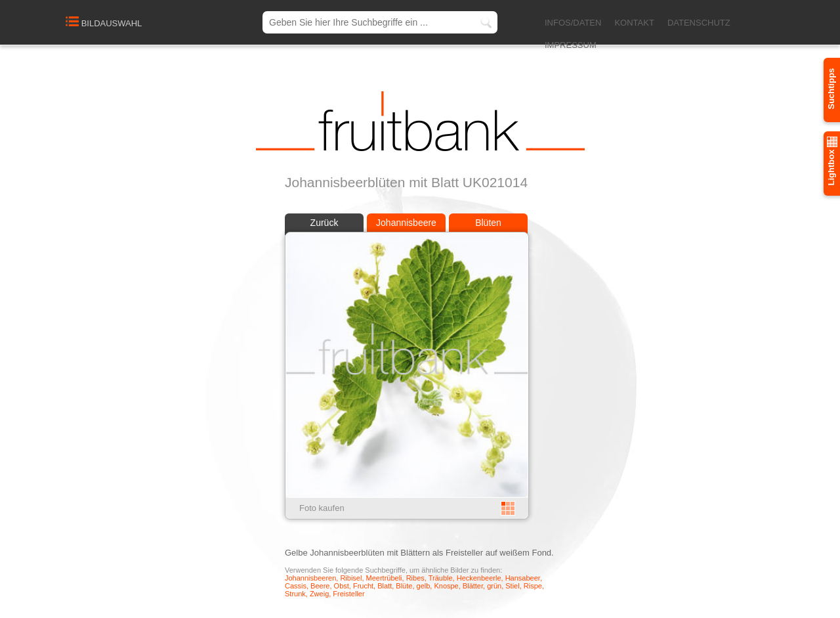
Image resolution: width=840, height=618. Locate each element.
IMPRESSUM (571, 45)
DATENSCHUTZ (699, 23)
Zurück (325, 223)
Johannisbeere (406, 223)
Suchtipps (831, 89)
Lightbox (831, 161)
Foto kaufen (322, 508)
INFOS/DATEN (573, 23)
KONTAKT (634, 23)
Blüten (488, 223)
